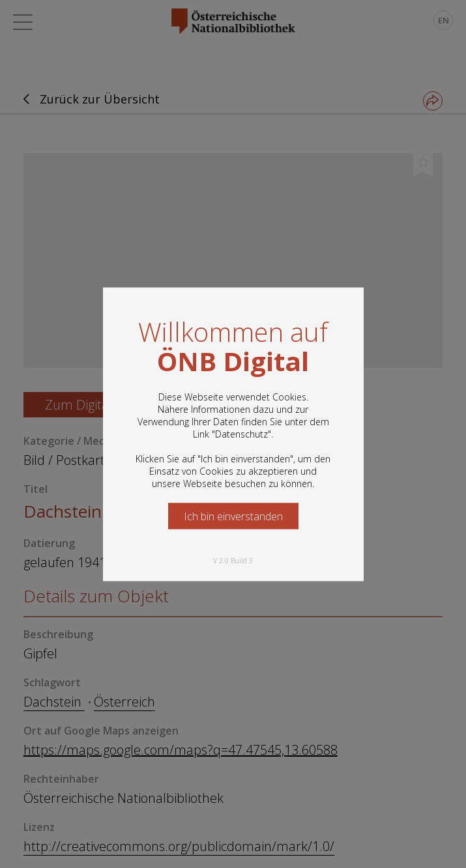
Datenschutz (241, 433)
